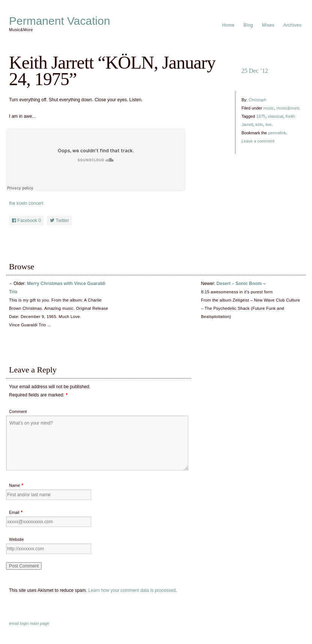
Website (16, 539)
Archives (292, 25)
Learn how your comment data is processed (132, 590)
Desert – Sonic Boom (239, 284)
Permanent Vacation (60, 21)
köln (259, 125)
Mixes (268, 25)
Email (14, 512)
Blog (248, 25)
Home (228, 25)
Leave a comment (258, 141)
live (269, 125)
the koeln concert (26, 203)
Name (14, 485)
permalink (277, 133)
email (14, 623)
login (24, 623)
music (269, 108)
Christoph (257, 100)
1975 (261, 116)
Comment (18, 411)
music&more (288, 108)
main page (40, 623)
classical (276, 116)
